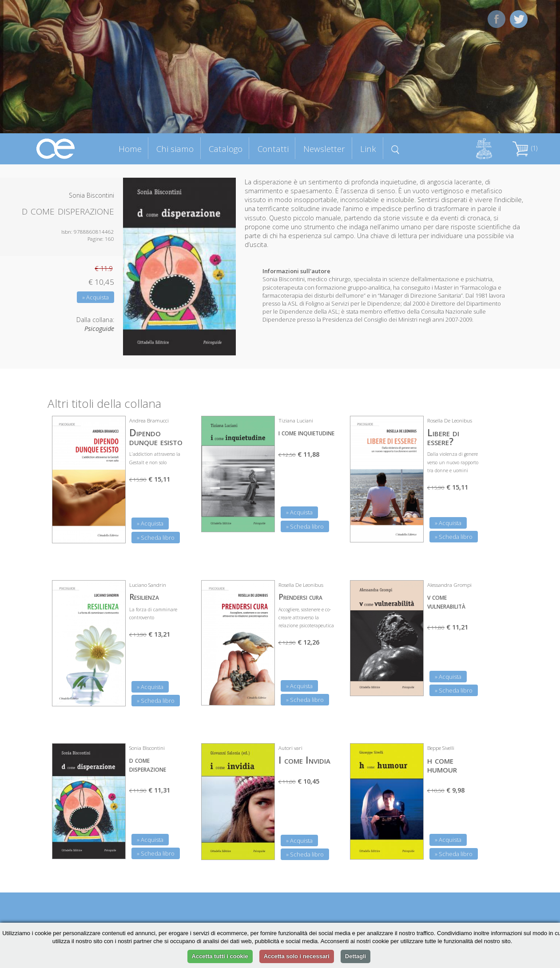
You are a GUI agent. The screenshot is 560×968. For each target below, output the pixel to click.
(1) (525, 148)
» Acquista (95, 297)
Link (368, 149)
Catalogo (226, 149)
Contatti (273, 149)
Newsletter (324, 149)
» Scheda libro (156, 538)
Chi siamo (175, 149)
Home (130, 149)
